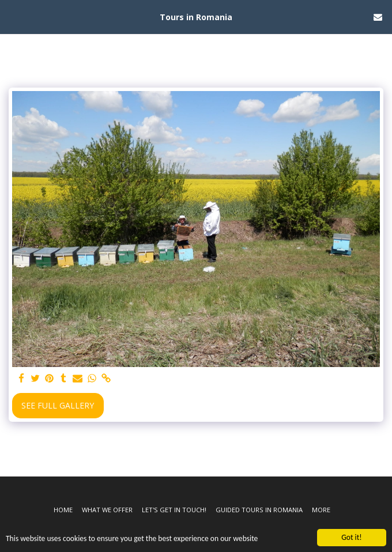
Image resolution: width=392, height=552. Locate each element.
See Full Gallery (58, 405)
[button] (13, 16)
